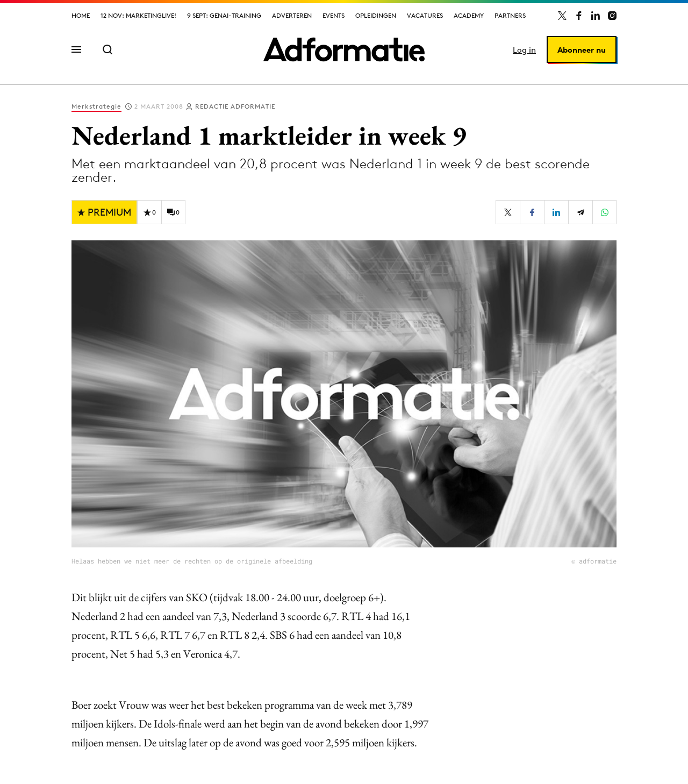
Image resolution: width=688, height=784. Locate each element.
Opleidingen (376, 15)
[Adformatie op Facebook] (579, 16)
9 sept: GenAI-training (224, 15)
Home (81, 15)
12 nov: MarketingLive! (138, 15)
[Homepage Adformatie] (344, 49)
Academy (469, 15)
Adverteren (292, 15)
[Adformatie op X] (562, 16)
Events (334, 15)
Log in (524, 50)
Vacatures (425, 15)
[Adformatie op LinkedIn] (596, 16)
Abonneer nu (582, 50)
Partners (510, 15)
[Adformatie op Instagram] (612, 16)
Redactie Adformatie (235, 106)
